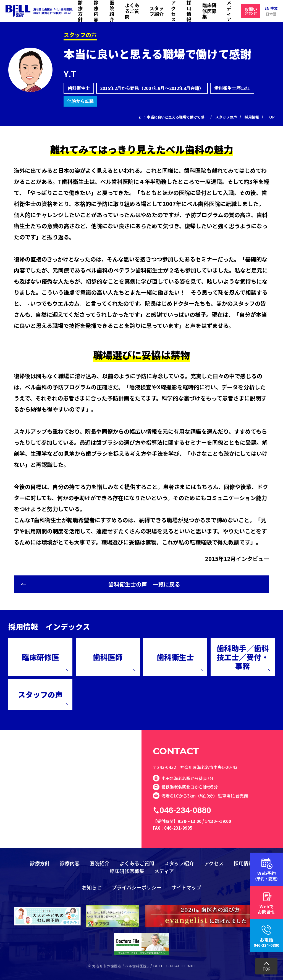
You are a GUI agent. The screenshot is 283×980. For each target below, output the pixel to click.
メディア (229, 11)
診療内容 (96, 11)
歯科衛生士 (175, 657)
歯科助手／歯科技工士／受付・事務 (243, 657)
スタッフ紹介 (157, 11)
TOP (267, 969)
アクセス (173, 11)
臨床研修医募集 (209, 11)
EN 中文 (271, 8)
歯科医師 (108, 657)
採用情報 (189, 11)
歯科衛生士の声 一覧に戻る (144, 584)
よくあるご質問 (132, 11)
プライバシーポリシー (137, 887)
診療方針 (80, 11)
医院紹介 (112, 11)
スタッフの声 (40, 694)
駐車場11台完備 (233, 796)
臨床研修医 (40, 657)
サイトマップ (186, 887)
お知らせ (92, 887)
